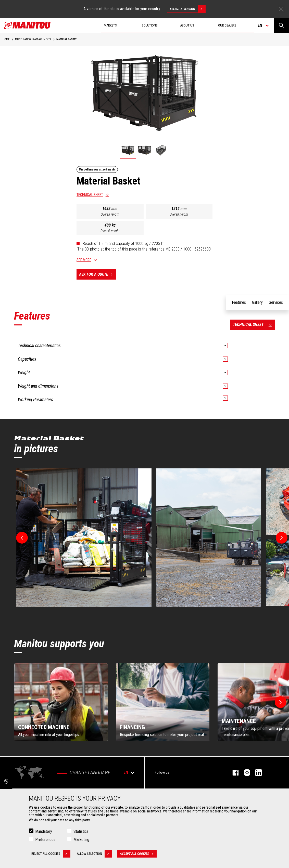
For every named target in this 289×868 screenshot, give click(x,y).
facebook (233, 773)
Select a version (188, 9)
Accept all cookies (138, 854)
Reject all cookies (51, 854)
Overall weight (110, 231)
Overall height (179, 214)
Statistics (81, 831)
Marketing (81, 840)
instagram (244, 773)
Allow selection (95, 854)
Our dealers (227, 25)
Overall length (110, 214)
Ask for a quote (97, 274)
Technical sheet (90, 195)
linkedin (256, 773)
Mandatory (44, 831)
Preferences (45, 840)
